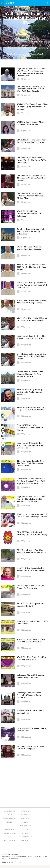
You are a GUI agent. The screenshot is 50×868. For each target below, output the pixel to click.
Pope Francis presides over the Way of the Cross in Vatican (31, 337)
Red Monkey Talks (25, 828)
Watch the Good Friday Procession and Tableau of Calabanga (29, 214)
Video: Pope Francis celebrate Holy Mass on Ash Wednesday (31, 409)
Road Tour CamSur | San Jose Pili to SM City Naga (25, 42)
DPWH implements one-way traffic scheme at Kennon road (31, 551)
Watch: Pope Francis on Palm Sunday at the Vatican (30, 587)
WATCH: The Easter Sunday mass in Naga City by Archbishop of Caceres (32, 107)
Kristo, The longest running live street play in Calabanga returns (32, 516)
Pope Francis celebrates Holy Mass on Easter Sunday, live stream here (30, 445)
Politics (25, 46)
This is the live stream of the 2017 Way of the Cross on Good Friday (32, 267)
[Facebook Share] (3, 422)
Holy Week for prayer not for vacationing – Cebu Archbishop (31, 569)
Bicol (25, 10)
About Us (25, 841)
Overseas (25, 815)
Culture (25, 811)
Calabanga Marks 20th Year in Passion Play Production (31, 676)
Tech (10, 815)
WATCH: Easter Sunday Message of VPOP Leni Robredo (32, 123)
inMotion (10, 829)
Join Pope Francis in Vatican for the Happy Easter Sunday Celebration (32, 231)
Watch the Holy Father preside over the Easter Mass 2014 (31, 641)
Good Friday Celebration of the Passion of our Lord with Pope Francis (32, 356)
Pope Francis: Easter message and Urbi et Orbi (32, 623)
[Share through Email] (3, 445)
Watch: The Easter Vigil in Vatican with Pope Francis (29, 248)
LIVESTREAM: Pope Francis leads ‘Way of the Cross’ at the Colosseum (32, 160)
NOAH (25, 822)
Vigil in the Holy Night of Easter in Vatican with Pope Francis (32, 319)
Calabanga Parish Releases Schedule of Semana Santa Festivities (29, 695)
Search (48, 3)
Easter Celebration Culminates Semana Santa (31, 712)
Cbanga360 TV (25, 837)
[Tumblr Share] (3, 433)
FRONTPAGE (10, 811)
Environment (10, 818)
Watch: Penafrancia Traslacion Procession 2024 (25, 18)
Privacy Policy (10, 841)
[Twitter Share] (3, 428)
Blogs (25, 833)
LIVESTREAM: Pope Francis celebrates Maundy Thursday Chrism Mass (30, 196)
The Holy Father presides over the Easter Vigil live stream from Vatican (31, 463)
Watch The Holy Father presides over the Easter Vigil (31, 658)
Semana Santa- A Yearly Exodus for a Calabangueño (31, 748)
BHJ (10, 837)
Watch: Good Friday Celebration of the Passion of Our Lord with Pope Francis (32, 285)
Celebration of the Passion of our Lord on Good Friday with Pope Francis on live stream (31, 481)
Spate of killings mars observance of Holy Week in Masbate (30, 428)
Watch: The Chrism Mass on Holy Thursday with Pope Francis (32, 302)
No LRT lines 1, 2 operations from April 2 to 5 (30, 605)
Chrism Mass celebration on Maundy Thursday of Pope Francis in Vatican (30, 374)
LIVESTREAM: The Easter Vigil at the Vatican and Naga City (32, 141)
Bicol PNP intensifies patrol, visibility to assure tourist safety (32, 533)
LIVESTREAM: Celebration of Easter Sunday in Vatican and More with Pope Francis (31, 89)
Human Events (10, 833)
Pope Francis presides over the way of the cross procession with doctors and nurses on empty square (31, 72)
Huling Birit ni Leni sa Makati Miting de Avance (25, 48)
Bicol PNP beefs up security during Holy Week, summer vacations (30, 392)
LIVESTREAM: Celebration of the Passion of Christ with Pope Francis (32, 178)
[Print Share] (3, 439)
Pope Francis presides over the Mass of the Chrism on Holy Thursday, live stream (31, 499)
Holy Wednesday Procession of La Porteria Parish (32, 730)
